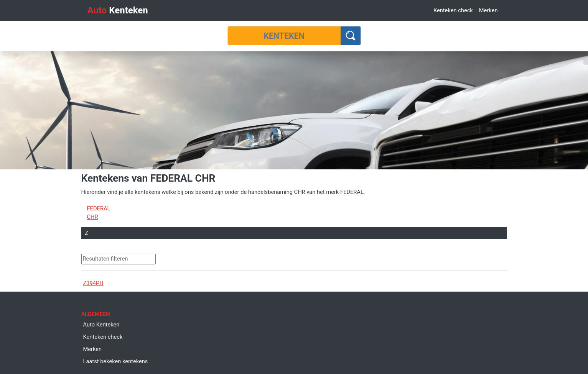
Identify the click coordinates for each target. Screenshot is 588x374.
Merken (488, 10)
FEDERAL (99, 208)
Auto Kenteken (101, 325)
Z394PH (93, 283)
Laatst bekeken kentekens (116, 361)
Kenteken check (453, 10)
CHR (93, 217)
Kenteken (118, 10)
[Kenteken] (284, 36)
